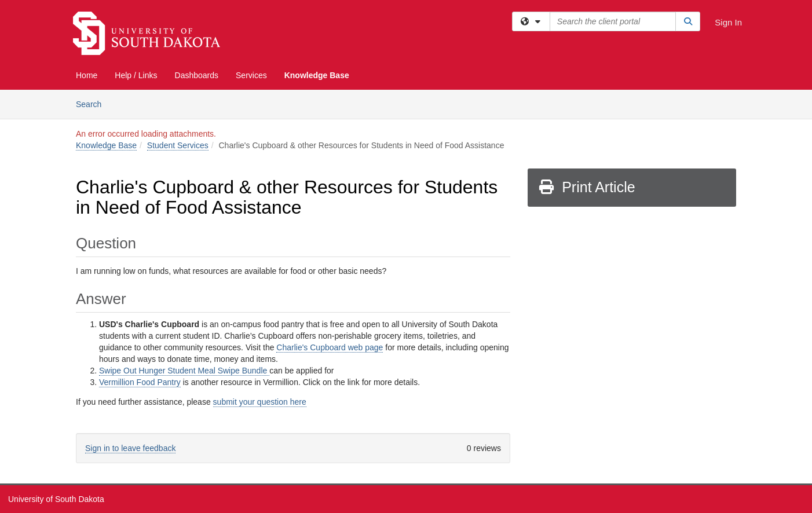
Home (87, 75)
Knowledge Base (317, 75)
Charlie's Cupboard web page (330, 347)
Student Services (178, 145)
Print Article (586, 187)
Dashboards (197, 75)
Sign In (728, 22)
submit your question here (260, 402)
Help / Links (136, 75)
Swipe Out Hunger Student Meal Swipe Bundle (184, 371)
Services (251, 75)
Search (93, 103)
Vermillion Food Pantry (140, 382)
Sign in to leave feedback (130, 448)
